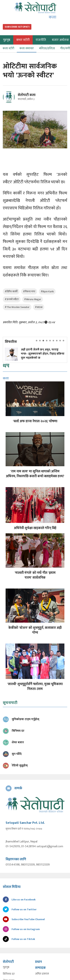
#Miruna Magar (33, 299)
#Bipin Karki (47, 291)
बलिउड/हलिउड (47, 48)
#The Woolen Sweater (17, 307)
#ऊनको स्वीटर (12, 299)
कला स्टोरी (8, 48)
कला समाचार (27, 48)
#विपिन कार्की (11, 291)
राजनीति (41, 40)
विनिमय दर (9, 974)
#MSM (39, 307)
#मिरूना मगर (29, 291)
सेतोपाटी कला (27, 95)
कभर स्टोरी (23, 40)
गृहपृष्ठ (6, 967)
